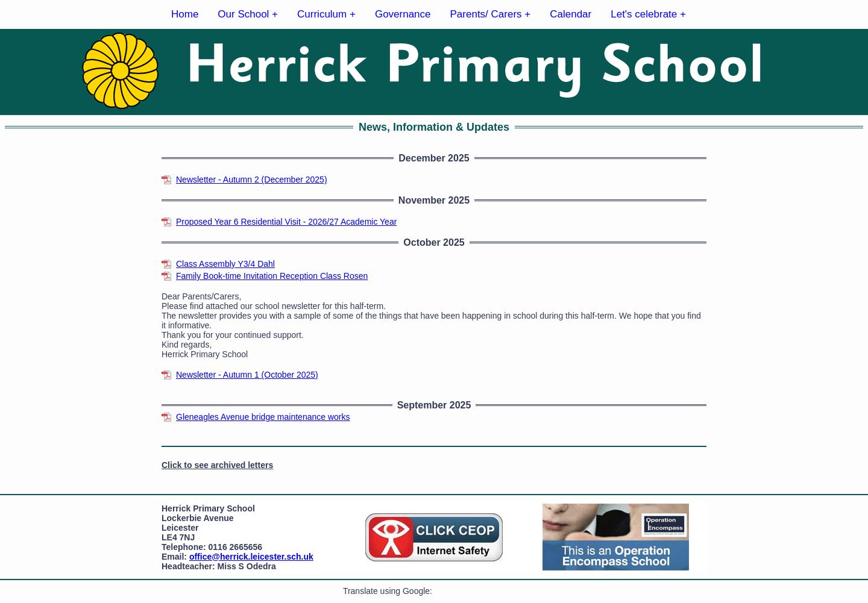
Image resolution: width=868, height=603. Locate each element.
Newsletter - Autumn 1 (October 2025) (247, 375)
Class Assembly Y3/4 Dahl (225, 264)
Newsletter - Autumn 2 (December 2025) (252, 180)
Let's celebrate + (648, 14)
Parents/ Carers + (491, 14)
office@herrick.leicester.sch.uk (251, 557)
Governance (403, 14)
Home (185, 14)
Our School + (248, 14)
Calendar (571, 14)
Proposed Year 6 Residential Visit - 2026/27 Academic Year (286, 222)
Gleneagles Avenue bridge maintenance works (263, 417)
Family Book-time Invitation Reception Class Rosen (272, 276)
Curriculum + (326, 14)
